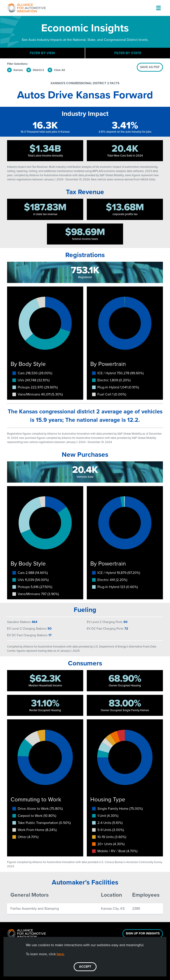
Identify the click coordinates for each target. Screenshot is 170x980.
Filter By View (42, 53)
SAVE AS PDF (150, 67)
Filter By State (128, 53)
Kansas (18, 70)
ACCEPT (85, 967)
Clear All (59, 70)
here (60, 954)
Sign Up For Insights (143, 933)
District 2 (38, 70)
